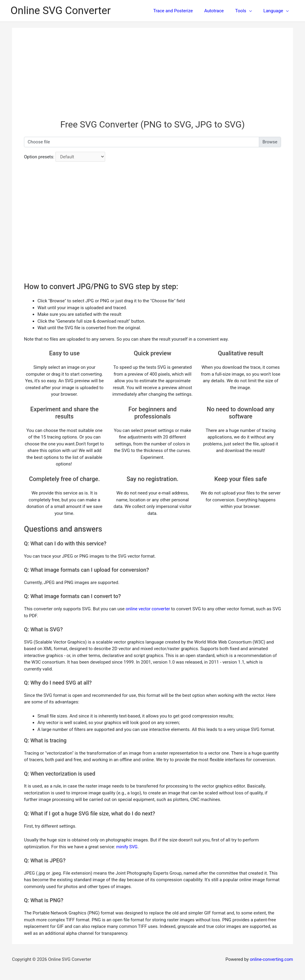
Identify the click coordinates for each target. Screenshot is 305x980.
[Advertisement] (152, 77)
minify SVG (127, 846)
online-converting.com (271, 959)
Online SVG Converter (61, 11)
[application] (253, 11)
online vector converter (149, 609)
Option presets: (39, 157)
